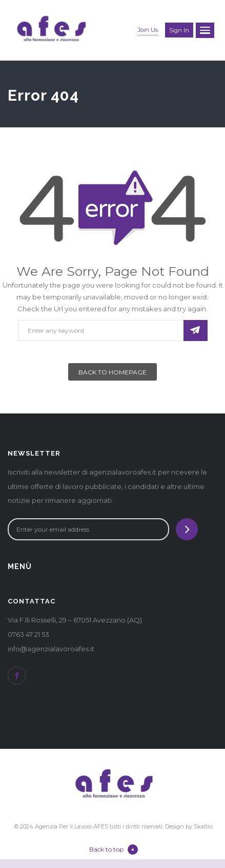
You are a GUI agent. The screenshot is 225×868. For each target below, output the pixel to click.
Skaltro (203, 826)
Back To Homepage (113, 372)
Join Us (148, 30)
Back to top (114, 850)
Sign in (179, 30)
